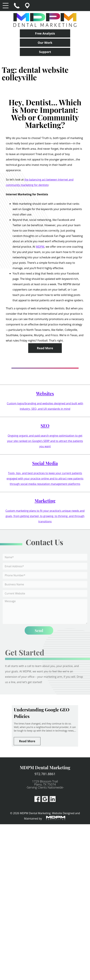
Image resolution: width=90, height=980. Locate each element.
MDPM (40, 247)
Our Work (45, 43)
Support (45, 52)
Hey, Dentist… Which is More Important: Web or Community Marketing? (45, 113)
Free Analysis (45, 33)
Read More (45, 348)
